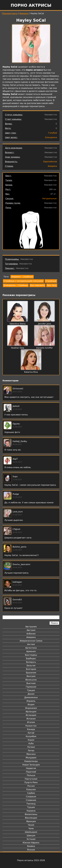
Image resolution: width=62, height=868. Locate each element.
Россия (31, 786)
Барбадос (31, 658)
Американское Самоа (31, 641)
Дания (31, 694)
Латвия (31, 747)
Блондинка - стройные (16, 285)
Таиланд (31, 804)
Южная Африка (31, 843)
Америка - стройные (22, 277)
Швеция (31, 836)
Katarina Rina (31, 372)
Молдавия (31, 758)
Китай (31, 733)
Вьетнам (31, 683)
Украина (31, 811)
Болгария (31, 669)
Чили (31, 828)
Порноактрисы (10, 13)
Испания (31, 719)
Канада (31, 729)
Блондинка (51, 137)
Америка (24, 13)
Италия (31, 722)
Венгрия (31, 676)
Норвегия (31, 768)
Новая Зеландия (31, 765)
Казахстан (31, 726)
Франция (31, 821)
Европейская (50, 162)
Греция (31, 690)
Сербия (31, 793)
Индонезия (31, 708)
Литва (31, 751)
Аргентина (31, 648)
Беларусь (31, 662)
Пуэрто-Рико (31, 782)
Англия (31, 644)
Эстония (31, 839)
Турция (31, 807)
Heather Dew (17, 348)
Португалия (31, 779)
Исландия (31, 715)
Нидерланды (31, 761)
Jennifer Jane (45, 324)
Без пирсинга (37, 285)
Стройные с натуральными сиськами (23, 281)
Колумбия (31, 736)
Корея (31, 740)
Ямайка (31, 846)
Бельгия (31, 666)
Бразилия (31, 673)
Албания (31, 634)
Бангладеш (31, 655)
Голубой (53, 133)
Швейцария (31, 832)
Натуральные (49, 199)
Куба (31, 743)
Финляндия (31, 818)
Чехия (31, 825)
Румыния (31, 790)
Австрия (31, 630)
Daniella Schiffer (45, 348)
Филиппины (31, 814)
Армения (31, 651)
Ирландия (31, 712)
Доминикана (31, 697)
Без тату (52, 285)
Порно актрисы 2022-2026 (31, 860)
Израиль (31, 701)
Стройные (51, 281)
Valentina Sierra (17, 324)
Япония (31, 850)
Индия (31, 705)
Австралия (31, 627)
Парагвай (31, 772)
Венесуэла (31, 680)
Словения (31, 800)
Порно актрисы (31, 5)
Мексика (31, 754)
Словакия (31, 797)
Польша (31, 775)
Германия (31, 687)
